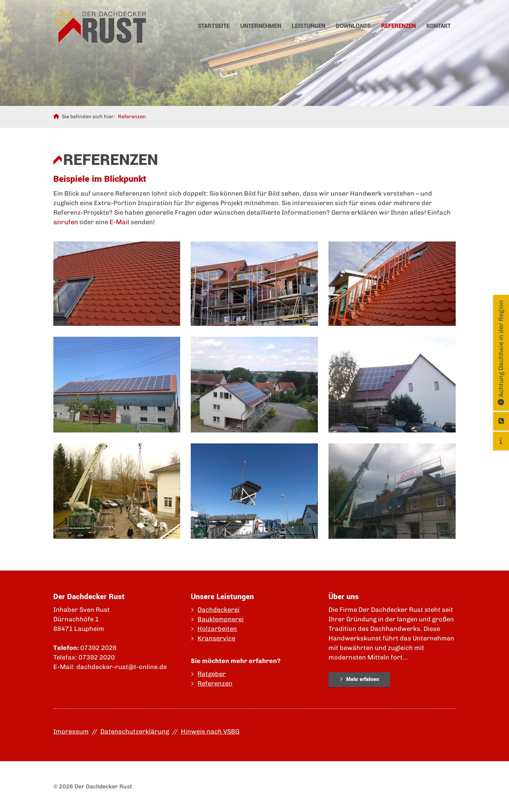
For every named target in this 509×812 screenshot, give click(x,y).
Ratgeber (212, 674)
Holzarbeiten (217, 629)
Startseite (214, 26)
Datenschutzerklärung (135, 732)
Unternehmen (261, 26)
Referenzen (398, 26)
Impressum (71, 732)
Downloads (353, 26)
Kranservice (216, 638)
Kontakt (439, 26)
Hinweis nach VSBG (210, 732)
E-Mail (119, 222)
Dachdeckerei (218, 610)
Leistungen (309, 26)
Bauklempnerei (221, 619)
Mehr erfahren (363, 679)
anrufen (66, 222)
